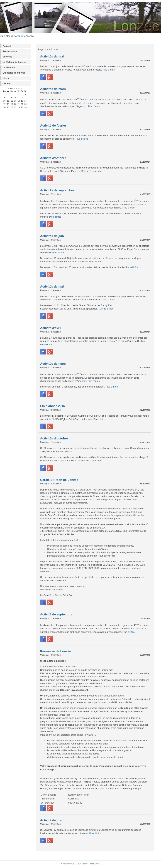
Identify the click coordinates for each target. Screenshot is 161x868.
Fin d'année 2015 (53, 406)
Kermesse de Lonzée (55, 651)
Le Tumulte (9, 67)
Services (7, 57)
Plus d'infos (109, 70)
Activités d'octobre (54, 438)
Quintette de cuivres (14, 73)
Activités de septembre (57, 190)
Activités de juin (52, 236)
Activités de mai (52, 56)
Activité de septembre (56, 614)
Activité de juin (51, 820)
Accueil (19, 36)
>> (57, 49)
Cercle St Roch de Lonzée (59, 480)
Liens (6, 78)
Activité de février (53, 125)
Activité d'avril (51, 328)
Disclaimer (95, 864)
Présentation (10, 51)
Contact (7, 83)
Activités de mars (53, 89)
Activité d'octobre (53, 158)
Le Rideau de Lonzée (14, 62)
